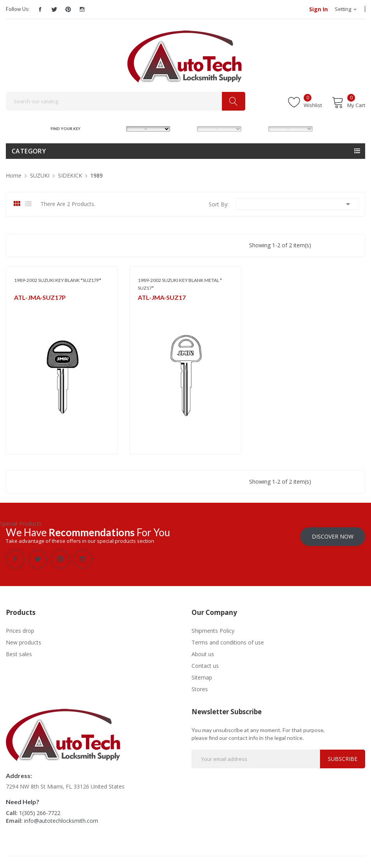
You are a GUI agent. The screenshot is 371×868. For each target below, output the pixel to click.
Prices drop (20, 631)
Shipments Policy (213, 631)
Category (29, 151)
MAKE (114, 129)
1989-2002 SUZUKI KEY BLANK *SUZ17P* (58, 280)
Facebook (40, 9)
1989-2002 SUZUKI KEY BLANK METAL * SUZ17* (180, 284)
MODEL (186, 129)
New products (24, 642)
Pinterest (68, 9)
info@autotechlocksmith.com (61, 821)
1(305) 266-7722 (40, 813)
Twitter (54, 9)
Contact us (205, 666)
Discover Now (333, 536)
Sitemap (202, 677)
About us (203, 654)
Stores (200, 689)
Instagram (82, 9)
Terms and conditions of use (228, 642)
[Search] (126, 101)
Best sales (19, 654)
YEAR (255, 129)
